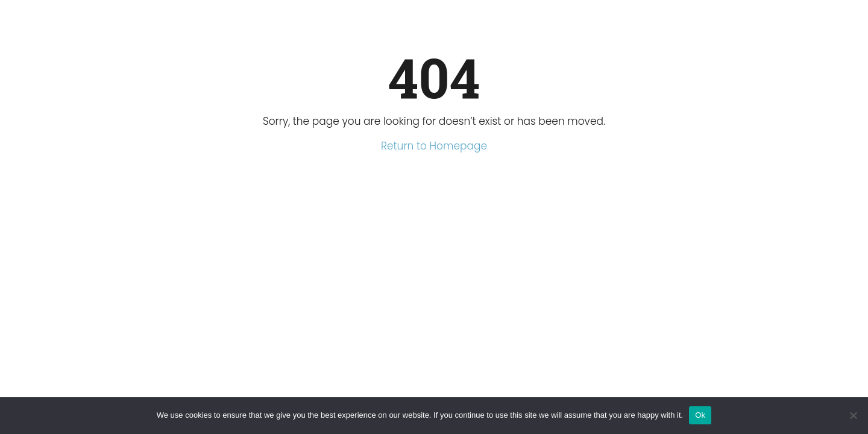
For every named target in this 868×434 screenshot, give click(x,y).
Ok (700, 415)
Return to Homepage (434, 146)
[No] (853, 415)
